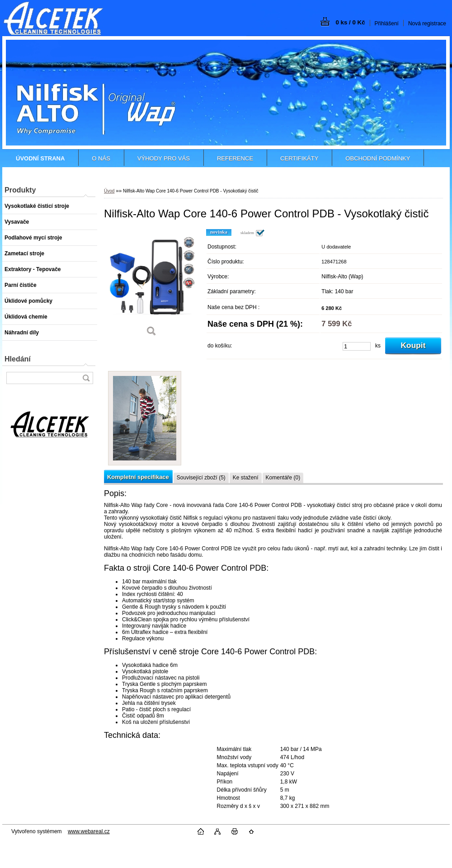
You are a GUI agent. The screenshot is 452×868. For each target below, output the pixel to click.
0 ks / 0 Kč (350, 22)
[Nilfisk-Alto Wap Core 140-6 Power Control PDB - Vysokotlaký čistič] (151, 286)
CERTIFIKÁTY (299, 158)
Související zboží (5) (201, 478)
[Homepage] (40, 158)
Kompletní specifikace (138, 477)
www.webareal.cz (89, 831)
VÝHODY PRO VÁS (164, 158)
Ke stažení (246, 478)
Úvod (109, 191)
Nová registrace (427, 23)
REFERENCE (235, 158)
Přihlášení (387, 23)
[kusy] (357, 346)
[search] (86, 378)
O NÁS (101, 158)
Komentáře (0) (283, 478)
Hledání (18, 359)
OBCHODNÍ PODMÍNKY (378, 158)
